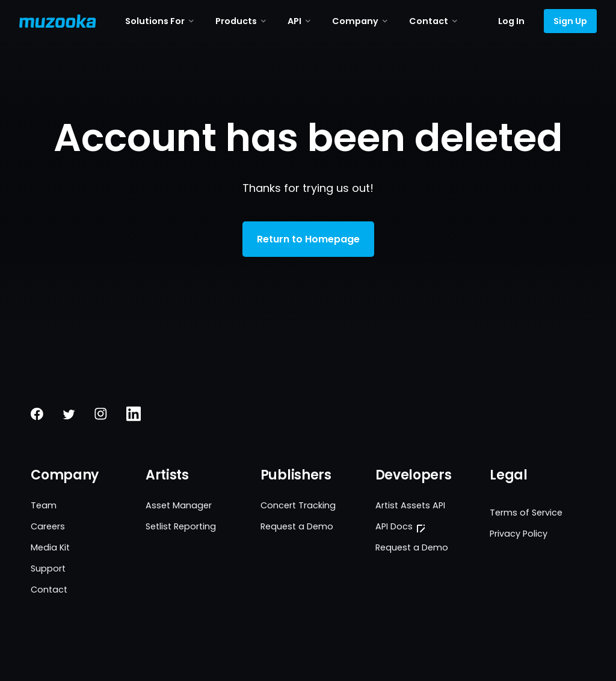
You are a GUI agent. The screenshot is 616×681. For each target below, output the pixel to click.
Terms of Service (526, 513)
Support (48, 569)
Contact (49, 590)
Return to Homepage (308, 239)
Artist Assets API (410, 505)
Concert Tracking (298, 505)
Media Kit (50, 547)
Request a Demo (297, 526)
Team (44, 505)
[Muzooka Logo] (58, 21)
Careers (48, 526)
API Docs (394, 526)
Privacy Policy (519, 534)
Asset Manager (179, 505)
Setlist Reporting (181, 526)
